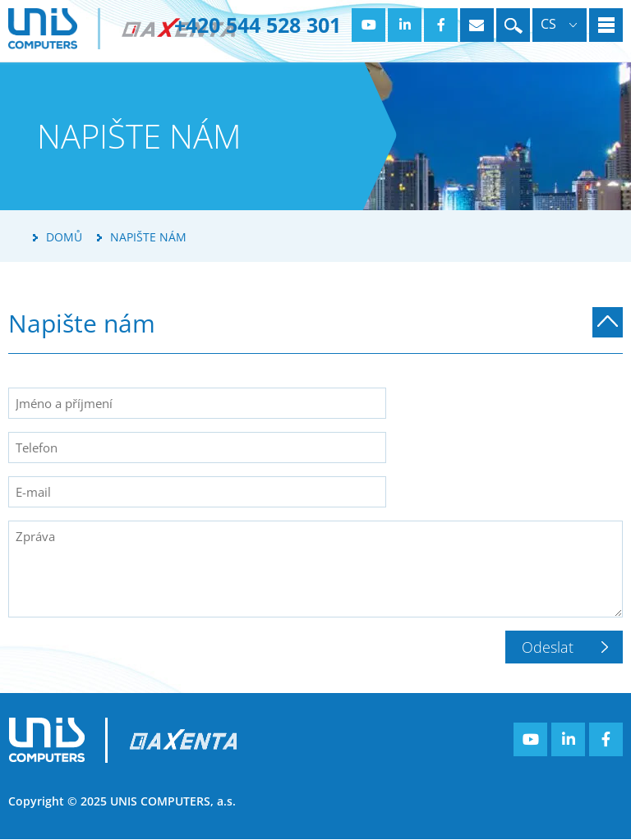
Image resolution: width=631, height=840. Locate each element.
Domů (64, 237)
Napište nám (148, 237)
